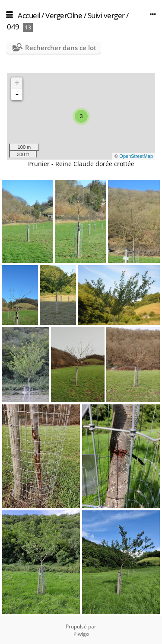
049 (13, 27)
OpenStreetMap (136, 156)
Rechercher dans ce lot (61, 48)
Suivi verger (106, 15)
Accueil (29, 15)
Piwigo (81, 634)
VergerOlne (64, 15)
